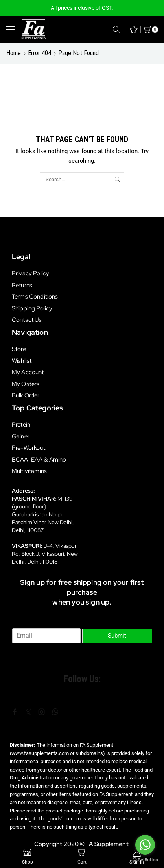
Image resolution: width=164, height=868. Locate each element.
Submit (117, 636)
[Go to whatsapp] (145, 845)
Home (14, 53)
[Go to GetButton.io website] (145, 860)
